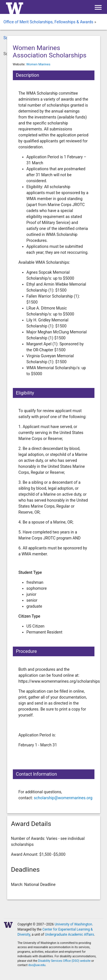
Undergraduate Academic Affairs (69, 935)
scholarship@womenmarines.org (63, 798)
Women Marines (38, 64)
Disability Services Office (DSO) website (64, 961)
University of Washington (73, 924)
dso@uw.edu (37, 965)
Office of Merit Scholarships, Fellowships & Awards (48, 22)
